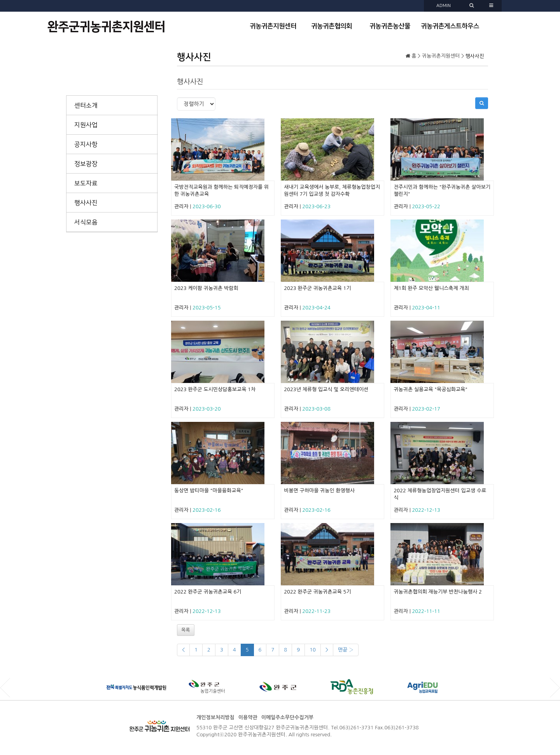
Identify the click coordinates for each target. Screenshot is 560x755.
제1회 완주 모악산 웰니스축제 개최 (431, 288)
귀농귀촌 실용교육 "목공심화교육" (430, 389)
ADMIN (444, 6)
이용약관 (248, 717)
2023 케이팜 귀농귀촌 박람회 (206, 288)
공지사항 (86, 144)
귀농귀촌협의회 (332, 26)
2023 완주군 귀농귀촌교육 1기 (318, 288)
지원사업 (86, 125)
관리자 (181, 206)
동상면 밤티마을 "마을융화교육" (209, 491)
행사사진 (86, 203)
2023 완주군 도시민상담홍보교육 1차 (215, 389)
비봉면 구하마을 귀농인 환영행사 (319, 491)
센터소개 (86, 105)
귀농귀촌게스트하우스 (450, 26)
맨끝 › (346, 650)
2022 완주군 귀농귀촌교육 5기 (318, 592)
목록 (186, 630)
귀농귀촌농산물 (390, 26)
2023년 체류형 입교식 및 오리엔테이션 (326, 389)
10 (313, 650)
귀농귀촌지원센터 (273, 26)
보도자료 (86, 183)
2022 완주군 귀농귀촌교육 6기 (208, 592)
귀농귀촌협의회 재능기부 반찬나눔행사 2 (438, 592)
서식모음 (86, 222)
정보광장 (86, 164)
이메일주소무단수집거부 (287, 717)
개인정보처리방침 (215, 717)
